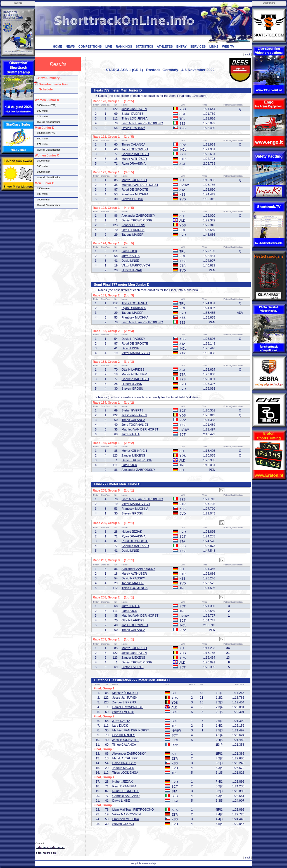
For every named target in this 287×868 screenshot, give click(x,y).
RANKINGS (124, 46)
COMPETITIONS (90, 46)
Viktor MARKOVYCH (136, 265)
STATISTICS (145, 46)
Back (248, 55)
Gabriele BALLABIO (135, 154)
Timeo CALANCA (133, 144)
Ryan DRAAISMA (134, 163)
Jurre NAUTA (131, 256)
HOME (57, 46)
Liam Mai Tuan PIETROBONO (142, 123)
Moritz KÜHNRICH (134, 180)
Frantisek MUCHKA (135, 194)
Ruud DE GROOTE (135, 189)
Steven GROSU (132, 199)
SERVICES (198, 46)
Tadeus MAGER (133, 235)
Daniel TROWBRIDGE (137, 220)
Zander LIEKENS (133, 225)
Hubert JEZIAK (132, 270)
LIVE (109, 46)
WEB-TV (228, 46)
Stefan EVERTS (133, 114)
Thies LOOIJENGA (135, 118)
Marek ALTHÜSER (134, 159)
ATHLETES (165, 46)
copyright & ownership (143, 864)
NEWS (70, 46)
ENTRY (182, 46)
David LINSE (130, 261)
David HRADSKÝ (133, 128)
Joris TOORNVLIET (135, 149)
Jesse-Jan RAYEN (134, 109)
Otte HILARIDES (133, 230)
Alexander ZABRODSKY (138, 216)
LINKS (214, 46)
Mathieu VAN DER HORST (140, 185)
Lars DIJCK (129, 251)
